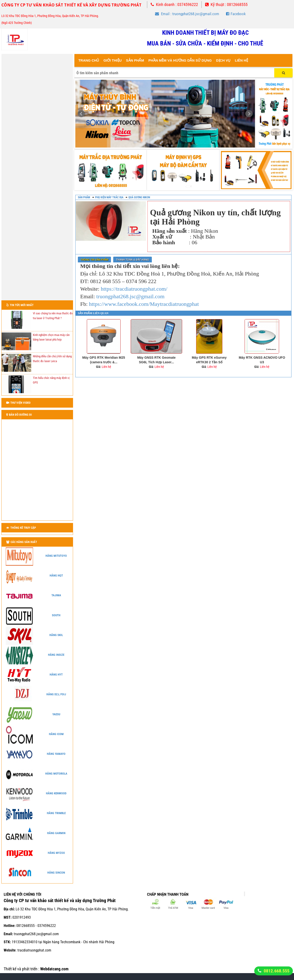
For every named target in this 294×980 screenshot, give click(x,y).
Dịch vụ (223, 60)
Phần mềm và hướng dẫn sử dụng (180, 60)
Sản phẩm (84, 197)
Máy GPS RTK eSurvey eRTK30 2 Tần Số (209, 360)
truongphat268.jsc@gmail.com (130, 296)
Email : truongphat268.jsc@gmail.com (187, 14)
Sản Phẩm (135, 60)
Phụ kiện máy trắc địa (109, 197)
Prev (81, 114)
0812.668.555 (277, 971)
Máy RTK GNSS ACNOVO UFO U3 (262, 360)
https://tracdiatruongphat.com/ (134, 289)
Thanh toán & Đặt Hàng (133, 260)
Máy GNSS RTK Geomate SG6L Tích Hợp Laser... (156, 360)
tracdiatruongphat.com (34, 950)
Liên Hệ (241, 60)
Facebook (236, 14)
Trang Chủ (89, 60)
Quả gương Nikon (139, 197)
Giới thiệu (112, 60)
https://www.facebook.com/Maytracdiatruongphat (144, 304)
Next (249, 114)
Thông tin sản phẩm (94, 260)
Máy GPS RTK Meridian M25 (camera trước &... (104, 360)
